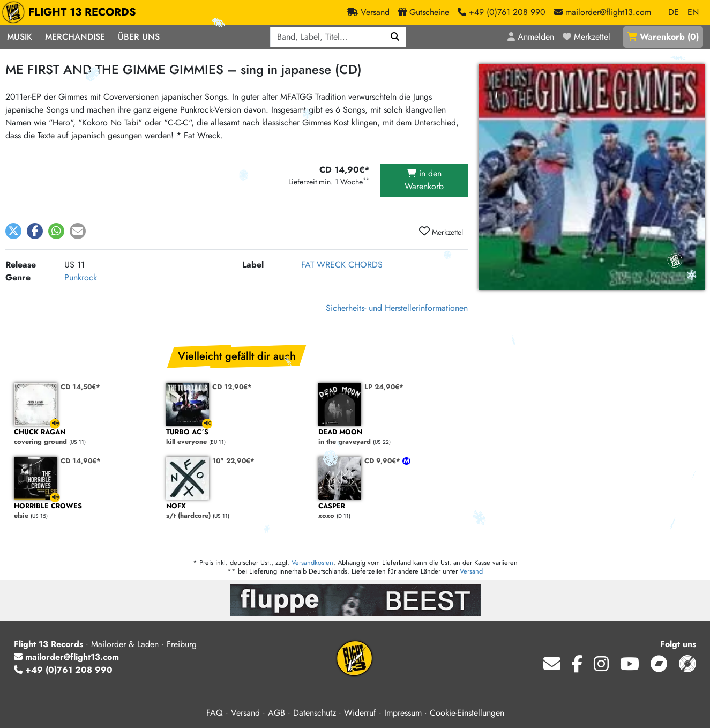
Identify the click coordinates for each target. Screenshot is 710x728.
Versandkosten (312, 563)
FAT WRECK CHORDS (342, 265)
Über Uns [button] (139, 37)
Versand (471, 571)
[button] (13, 231)
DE (674, 12)
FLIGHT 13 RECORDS (72, 12)
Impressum (403, 713)
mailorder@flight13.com (66, 657)
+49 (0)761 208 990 (63, 670)
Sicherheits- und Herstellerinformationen (397, 308)
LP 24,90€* (384, 387)
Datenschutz (315, 713)
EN (693, 12)
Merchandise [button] (75, 37)
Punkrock (81, 277)
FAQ (215, 713)
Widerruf (360, 713)
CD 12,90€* (232, 387)
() (663, 37)
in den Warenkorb (424, 180)
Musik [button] (20, 37)
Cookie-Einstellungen (467, 713)
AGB (276, 713)
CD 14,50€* (80, 387)
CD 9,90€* (383, 461)
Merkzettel (441, 232)
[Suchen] (395, 37)
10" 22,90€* (233, 461)
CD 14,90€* (81, 461)
